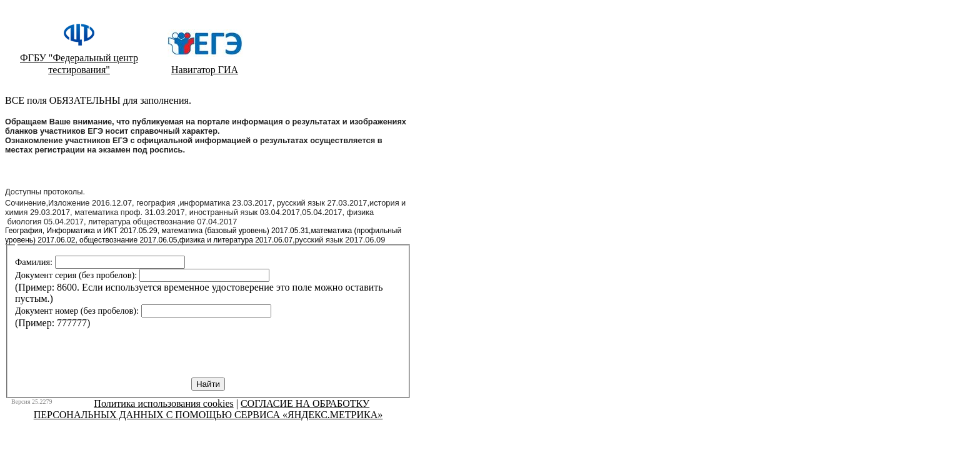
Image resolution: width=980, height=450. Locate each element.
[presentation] (110, 353)
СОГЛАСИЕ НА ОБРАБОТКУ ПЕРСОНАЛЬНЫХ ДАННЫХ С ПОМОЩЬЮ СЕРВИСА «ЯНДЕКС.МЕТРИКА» (208, 409)
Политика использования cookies (163, 403)
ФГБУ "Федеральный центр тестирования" (79, 64)
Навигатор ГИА (205, 70)
